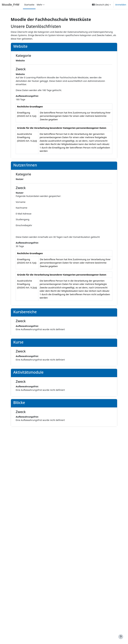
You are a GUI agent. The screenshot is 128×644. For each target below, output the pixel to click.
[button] (101, 5)
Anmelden (121, 5)
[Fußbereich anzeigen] (121, 637)
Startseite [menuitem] (29, 5)
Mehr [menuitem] (40, 5)
